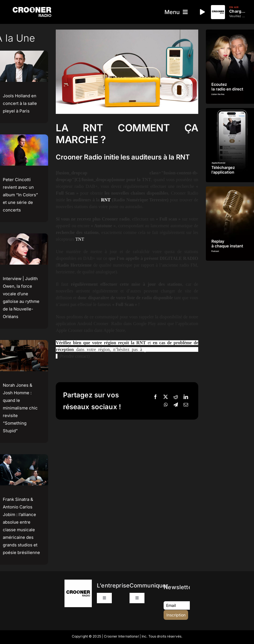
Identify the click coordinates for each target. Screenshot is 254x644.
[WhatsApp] (166, 405)
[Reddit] (176, 397)
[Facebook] (155, 397)
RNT (106, 200)
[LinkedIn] (186, 397)
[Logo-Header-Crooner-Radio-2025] (32, 9)
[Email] (186, 405)
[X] (166, 397)
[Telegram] (176, 405)
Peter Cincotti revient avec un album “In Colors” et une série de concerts (20, 195)
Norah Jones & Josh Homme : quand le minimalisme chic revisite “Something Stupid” (20, 408)
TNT (80, 239)
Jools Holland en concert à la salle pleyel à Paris (20, 103)
